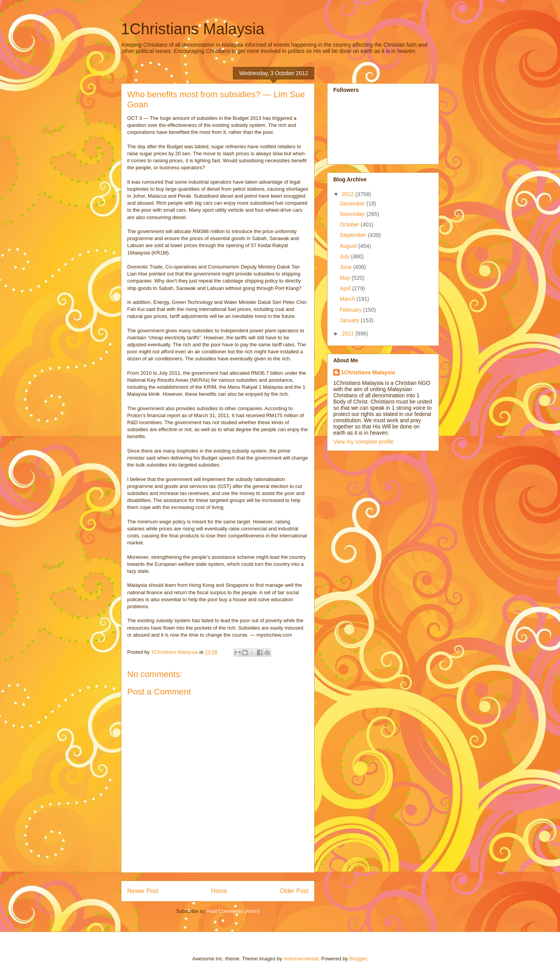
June (346, 267)
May (346, 278)
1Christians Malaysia (193, 29)
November (353, 214)
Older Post (294, 891)
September (354, 235)
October (350, 225)
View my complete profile (363, 442)
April (346, 288)
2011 (349, 333)
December (353, 204)
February (352, 310)
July (346, 256)
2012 (349, 194)
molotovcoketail (301, 959)
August (349, 246)
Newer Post (143, 891)
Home (219, 891)
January (350, 320)
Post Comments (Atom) (233, 911)
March (348, 299)
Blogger (358, 959)
